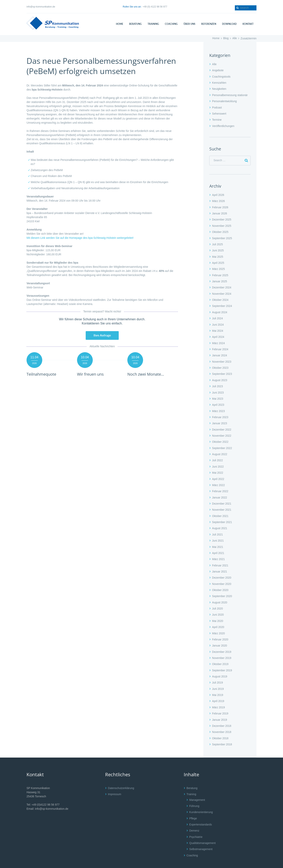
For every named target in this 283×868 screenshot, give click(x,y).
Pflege (193, 807)
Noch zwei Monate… (147, 374)
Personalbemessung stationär (230, 94)
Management (197, 789)
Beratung (192, 777)
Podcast (217, 107)
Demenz (194, 819)
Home (215, 38)
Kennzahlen (219, 82)
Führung (194, 795)
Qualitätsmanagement (203, 831)
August (220, 309)
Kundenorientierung (201, 801)
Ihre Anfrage (102, 335)
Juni (218, 249)
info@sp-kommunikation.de (41, 7)
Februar (220, 206)
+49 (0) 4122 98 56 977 (155, 7)
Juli (218, 243)
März (219, 200)
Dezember (222, 218)
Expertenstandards (201, 813)
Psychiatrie (196, 825)
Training (191, 783)
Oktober (220, 230)
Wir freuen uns (91, 374)
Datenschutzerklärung (121, 777)
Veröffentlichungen (223, 125)
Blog (226, 38)
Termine (217, 119)
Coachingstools (221, 76)
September (222, 236)
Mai (218, 255)
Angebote (218, 70)
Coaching (192, 843)
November (222, 224)
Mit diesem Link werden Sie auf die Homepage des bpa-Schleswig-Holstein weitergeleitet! (81, 238)
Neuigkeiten (219, 88)
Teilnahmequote (42, 374)
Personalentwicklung (225, 101)
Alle (235, 38)
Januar (220, 212)
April (218, 194)
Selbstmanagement (201, 837)
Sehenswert (219, 113)
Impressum (115, 783)
